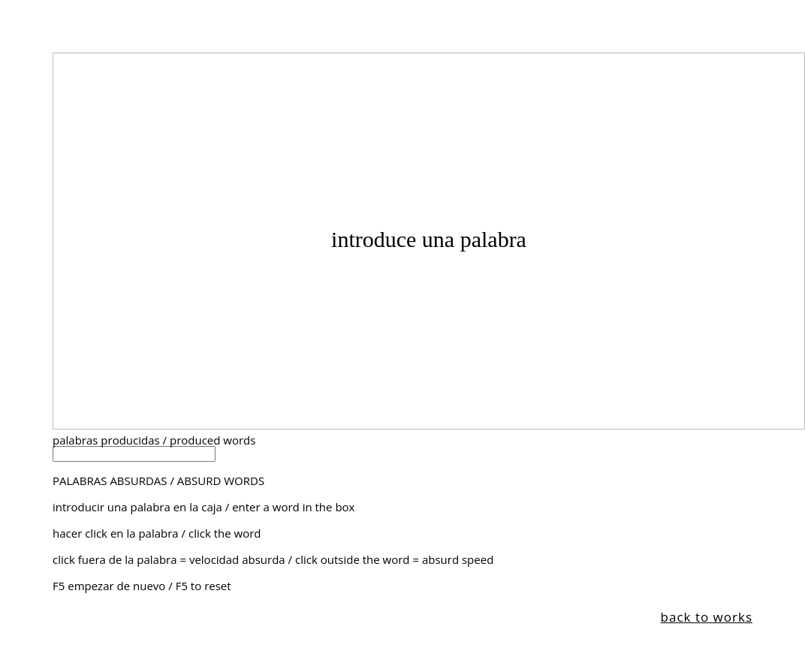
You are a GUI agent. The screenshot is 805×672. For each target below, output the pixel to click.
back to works (707, 617)
